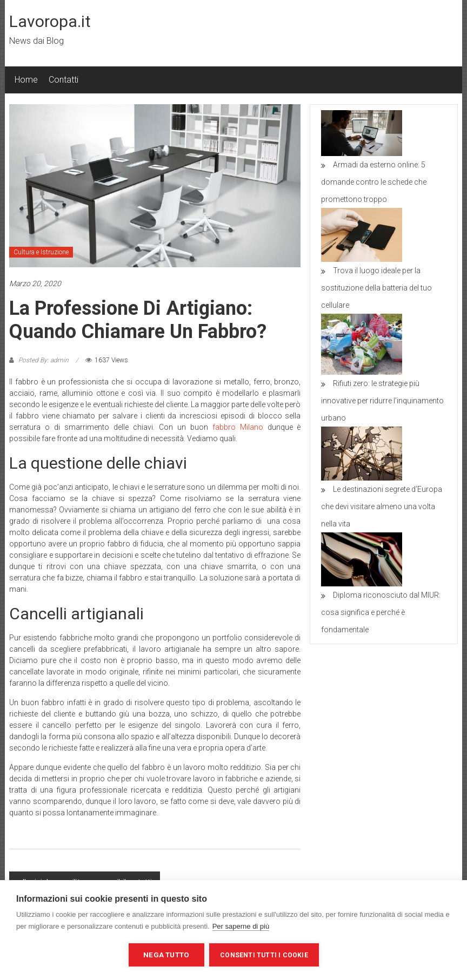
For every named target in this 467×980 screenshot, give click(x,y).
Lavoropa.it (50, 21)
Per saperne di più (241, 926)
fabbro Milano (238, 427)
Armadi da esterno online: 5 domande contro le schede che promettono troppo (374, 182)
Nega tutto (166, 955)
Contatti (64, 80)
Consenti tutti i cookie (265, 955)
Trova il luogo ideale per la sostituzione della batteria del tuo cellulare (376, 288)
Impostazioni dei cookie (70, 955)
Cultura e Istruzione (41, 252)
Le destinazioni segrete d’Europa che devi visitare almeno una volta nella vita (382, 506)
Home (26, 80)
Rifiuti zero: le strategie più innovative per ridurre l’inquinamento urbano (382, 401)
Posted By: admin (44, 360)
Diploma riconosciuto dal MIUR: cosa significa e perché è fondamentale (381, 612)
